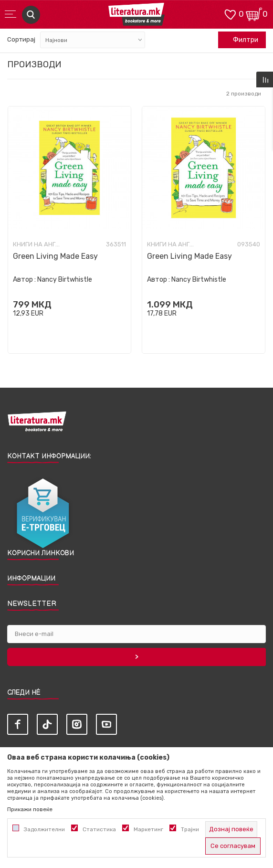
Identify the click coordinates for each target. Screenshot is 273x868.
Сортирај (21, 39)
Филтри (241, 40)
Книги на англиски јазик (37, 244)
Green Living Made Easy (55, 256)
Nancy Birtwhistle (65, 280)
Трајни (190, 829)
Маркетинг (148, 829)
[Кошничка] (254, 14)
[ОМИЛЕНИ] (230, 14)
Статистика (99, 829)
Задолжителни (44, 829)
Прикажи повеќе (30, 809)
